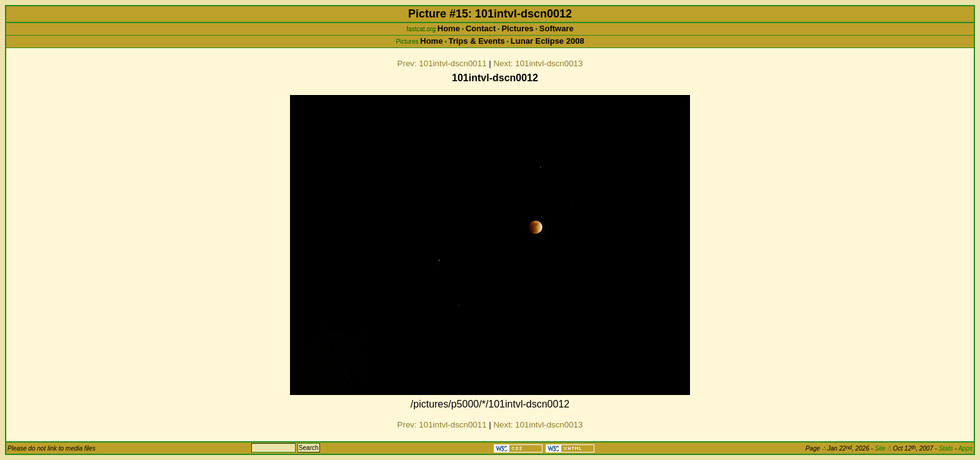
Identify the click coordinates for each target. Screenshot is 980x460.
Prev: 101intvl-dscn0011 (442, 63)
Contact (481, 28)
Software (557, 28)
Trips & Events (476, 41)
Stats (946, 448)
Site (883, 448)
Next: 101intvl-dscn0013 (538, 63)
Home (449, 28)
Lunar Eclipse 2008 (547, 41)
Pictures (517, 28)
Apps (965, 448)
